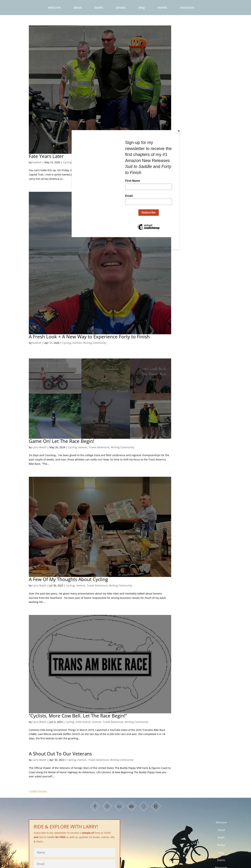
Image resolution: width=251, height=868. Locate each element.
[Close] (179, 131)
